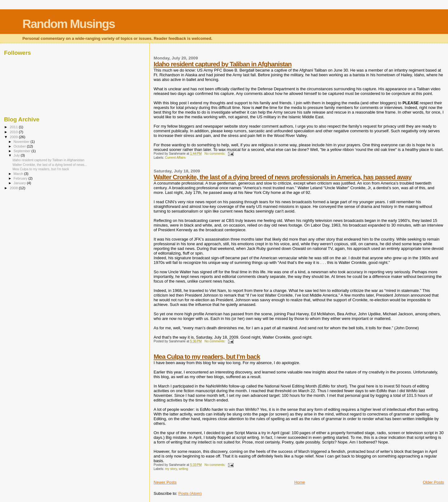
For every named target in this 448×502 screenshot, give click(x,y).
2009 (14, 137)
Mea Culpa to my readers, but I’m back (207, 357)
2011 (14, 127)
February (21, 178)
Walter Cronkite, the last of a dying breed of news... (50, 165)
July (17, 155)
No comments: (215, 154)
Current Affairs (175, 158)
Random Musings (69, 24)
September (23, 151)
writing (183, 469)
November (22, 142)
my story (171, 469)
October (20, 146)
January (20, 183)
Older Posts (433, 482)
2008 (14, 188)
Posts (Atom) (190, 493)
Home (300, 482)
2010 (14, 132)
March (19, 174)
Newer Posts (165, 482)
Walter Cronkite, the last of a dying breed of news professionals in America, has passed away (283, 177)
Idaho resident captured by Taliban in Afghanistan (223, 64)
